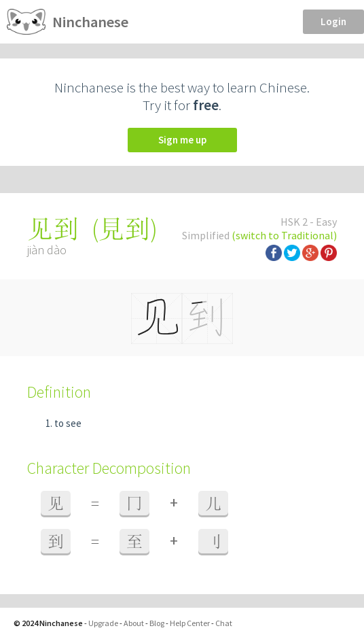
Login (333, 21)
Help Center (190, 623)
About (134, 623)
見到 (124, 229)
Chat (224, 623)
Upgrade (103, 623)
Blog (157, 623)
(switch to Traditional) (284, 235)
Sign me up (182, 140)
